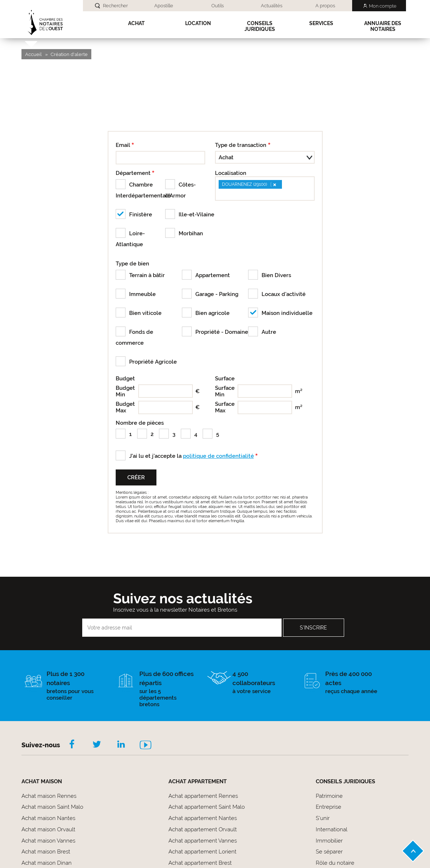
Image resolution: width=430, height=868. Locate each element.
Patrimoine (329, 796)
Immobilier (329, 841)
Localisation (231, 173)
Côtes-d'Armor (180, 190)
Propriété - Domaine (222, 332)
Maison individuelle (287, 313)
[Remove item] (274, 184)
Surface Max (225, 407)
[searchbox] (220, 194)
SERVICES (321, 23)
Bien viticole (145, 313)
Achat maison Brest (46, 852)
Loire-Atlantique (130, 239)
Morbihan (191, 233)
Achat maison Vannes (48, 841)
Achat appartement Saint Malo (207, 807)
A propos (325, 6)
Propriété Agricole (153, 362)
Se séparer (329, 852)
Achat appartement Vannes (203, 841)
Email (123, 145)
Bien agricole (212, 313)
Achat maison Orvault (48, 829)
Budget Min (125, 391)
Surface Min (225, 391)
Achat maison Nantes (48, 818)
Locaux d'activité (284, 294)
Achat (136, 23)
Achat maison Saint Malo (52, 807)
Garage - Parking (217, 294)
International (332, 829)
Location (198, 23)
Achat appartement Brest (200, 863)
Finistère (141, 215)
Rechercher (115, 6)
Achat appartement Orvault (203, 829)
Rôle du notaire (335, 863)
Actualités (272, 6)
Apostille (164, 6)
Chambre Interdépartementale (141, 190)
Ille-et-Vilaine (196, 215)
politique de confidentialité (218, 456)
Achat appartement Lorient (202, 852)
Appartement (213, 275)
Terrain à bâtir (147, 275)
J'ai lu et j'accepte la (192, 456)
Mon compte (383, 6)
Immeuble (142, 294)
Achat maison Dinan (47, 863)
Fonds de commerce (134, 337)
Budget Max (125, 407)
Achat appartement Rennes (203, 796)
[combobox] (265, 189)
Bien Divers (276, 275)
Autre (269, 332)
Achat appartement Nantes (203, 818)
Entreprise (329, 807)
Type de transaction (241, 145)
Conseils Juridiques (260, 26)
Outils (218, 6)
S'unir (323, 818)
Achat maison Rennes (49, 796)
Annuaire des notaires (383, 26)
